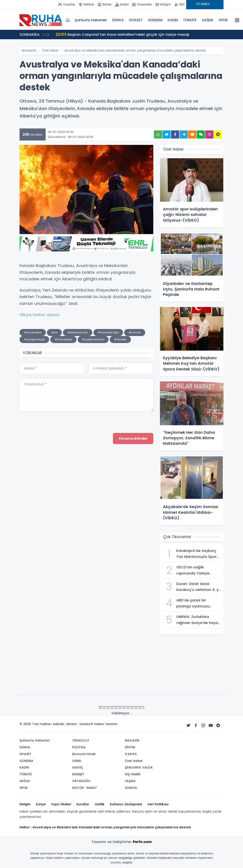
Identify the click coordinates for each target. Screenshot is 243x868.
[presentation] (53, 475)
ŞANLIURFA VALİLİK (139, 767)
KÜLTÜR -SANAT (85, 788)
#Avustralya (33, 332)
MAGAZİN (132, 740)
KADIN (173, 20)
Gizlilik (100, 804)
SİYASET (136, 20)
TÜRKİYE (190, 20)
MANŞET (78, 774)
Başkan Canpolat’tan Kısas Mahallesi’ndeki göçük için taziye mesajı (122, 34)
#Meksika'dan (78, 332)
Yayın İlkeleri (61, 804)
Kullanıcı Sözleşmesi (126, 804)
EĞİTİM (130, 747)
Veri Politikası (158, 804)
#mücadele (63, 339)
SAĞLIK (208, 20)
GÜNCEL (131, 788)
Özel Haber (50, 50)
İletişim (25, 804)
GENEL (77, 761)
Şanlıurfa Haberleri (91, 20)
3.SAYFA (131, 754)
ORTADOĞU (81, 781)
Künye (41, 804)
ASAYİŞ (77, 767)
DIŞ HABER (133, 774)
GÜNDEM (155, 20)
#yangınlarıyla (34, 339)
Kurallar (83, 804)
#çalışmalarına (93, 339)
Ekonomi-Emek (84, 754)
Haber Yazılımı (106, 724)
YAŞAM (130, 781)
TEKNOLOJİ (81, 740)
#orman (135, 332)
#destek (120, 339)
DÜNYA (118, 20)
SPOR (223, 20)
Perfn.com (142, 842)
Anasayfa (29, 50)
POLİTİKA (79, 747)
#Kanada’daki (108, 332)
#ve (54, 332)
